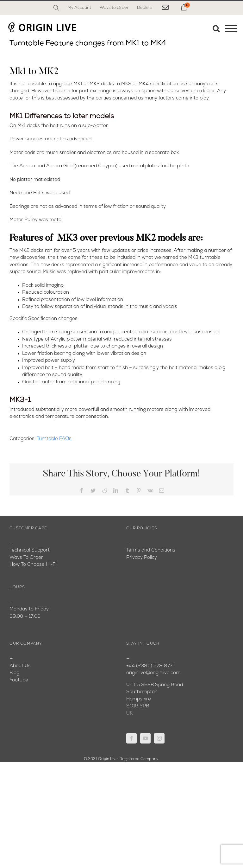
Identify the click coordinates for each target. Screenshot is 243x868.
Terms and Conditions (151, 550)
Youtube (19, 680)
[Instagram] (159, 738)
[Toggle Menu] (231, 29)
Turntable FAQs (54, 439)
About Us (20, 666)
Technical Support (30, 550)
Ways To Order (26, 558)
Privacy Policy (142, 558)
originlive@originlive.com (153, 673)
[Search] (56, 8)
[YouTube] (145, 738)
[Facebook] (131, 738)
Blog (14, 673)
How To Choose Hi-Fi (33, 565)
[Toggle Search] (216, 28)
